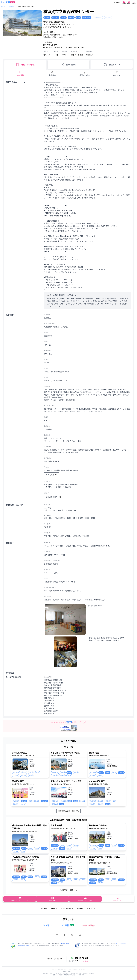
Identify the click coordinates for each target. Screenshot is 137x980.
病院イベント (112, 65)
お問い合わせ (91, 908)
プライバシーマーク (121, 944)
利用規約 (54, 908)
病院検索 (11, 7)
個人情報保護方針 (67, 908)
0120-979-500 (82, 958)
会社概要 (44, 908)
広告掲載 (80, 908)
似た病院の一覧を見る (68, 890)
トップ (3, 7)
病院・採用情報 (25, 65)
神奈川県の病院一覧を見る (68, 811)
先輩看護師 (68, 65)
